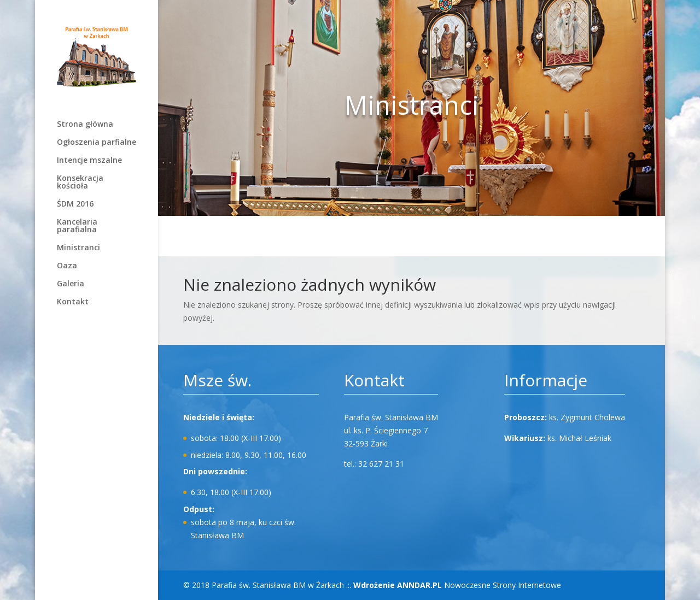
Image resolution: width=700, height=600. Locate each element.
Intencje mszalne (89, 161)
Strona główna (85, 125)
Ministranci (78, 248)
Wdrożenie (398, 585)
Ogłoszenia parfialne (97, 143)
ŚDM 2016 (75, 204)
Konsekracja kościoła (80, 183)
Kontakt (73, 302)
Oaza (67, 266)
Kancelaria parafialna (77, 226)
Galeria (71, 284)
